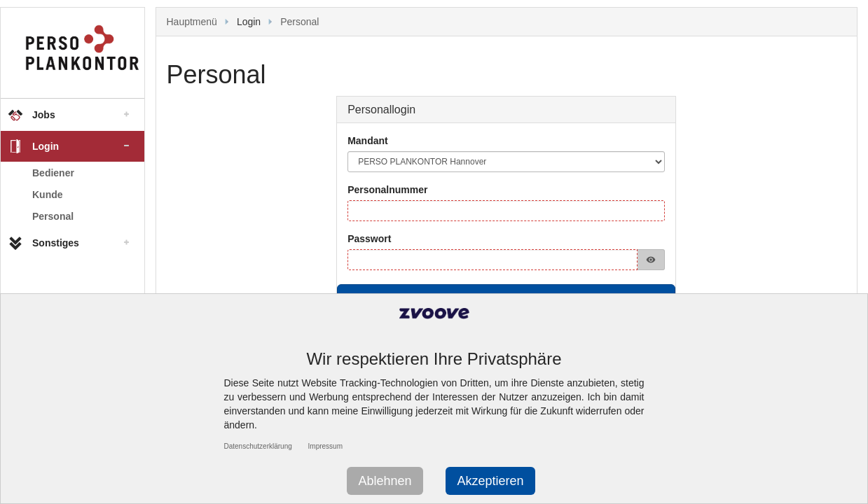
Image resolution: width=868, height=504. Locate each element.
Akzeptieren (490, 481)
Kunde (48, 195)
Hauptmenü (192, 22)
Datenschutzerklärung (258, 446)
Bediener (53, 173)
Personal (53, 216)
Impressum (325, 446)
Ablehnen (385, 481)
